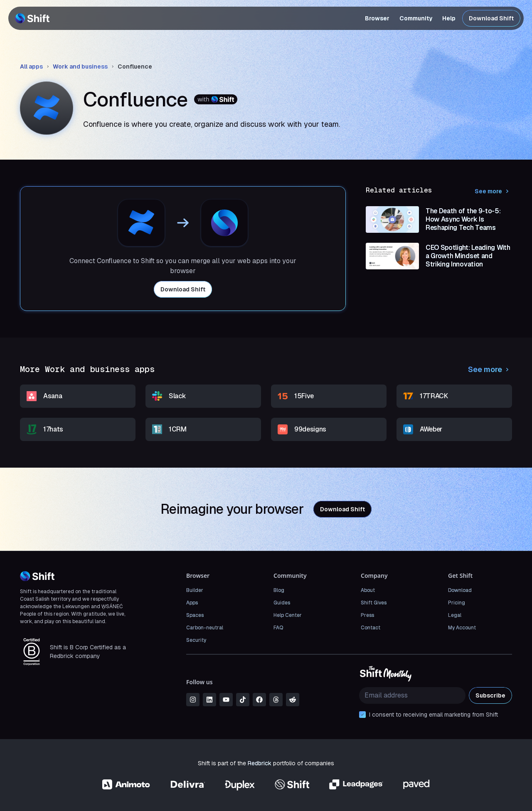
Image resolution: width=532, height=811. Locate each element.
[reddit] (293, 700)
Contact (371, 628)
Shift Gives (374, 603)
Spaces (195, 615)
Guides (282, 603)
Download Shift (491, 18)
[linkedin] (209, 700)
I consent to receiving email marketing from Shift (433, 715)
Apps (192, 603)
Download (460, 590)
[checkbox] (362, 715)
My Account (462, 628)
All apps (31, 67)
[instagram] (193, 700)
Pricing (457, 603)
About (368, 590)
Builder (195, 590)
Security (196, 640)
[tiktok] (243, 700)
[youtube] (226, 700)
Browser (377, 18)
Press (367, 615)
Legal (455, 615)
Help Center (288, 615)
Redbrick (260, 763)
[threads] (276, 700)
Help (449, 18)
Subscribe (490, 695)
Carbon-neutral (205, 628)
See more (493, 191)
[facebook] (259, 700)
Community (416, 18)
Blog (279, 590)
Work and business (80, 67)
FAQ (278, 628)
